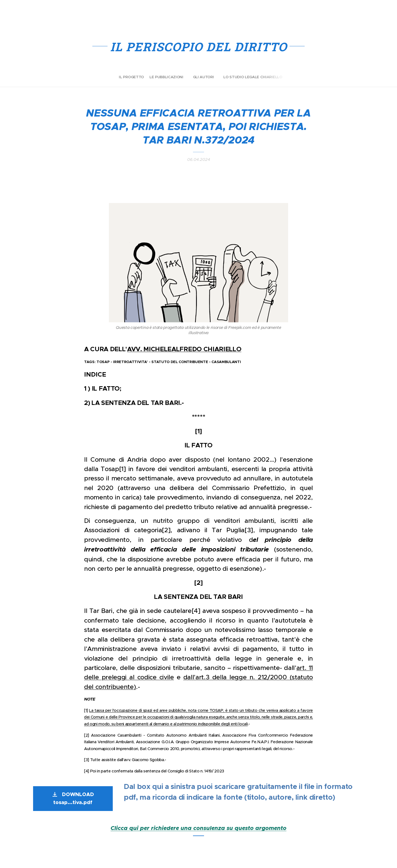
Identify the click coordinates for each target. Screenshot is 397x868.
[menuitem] (190, 77)
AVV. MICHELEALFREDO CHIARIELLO (184, 349)
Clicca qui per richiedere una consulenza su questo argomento (198, 828)
